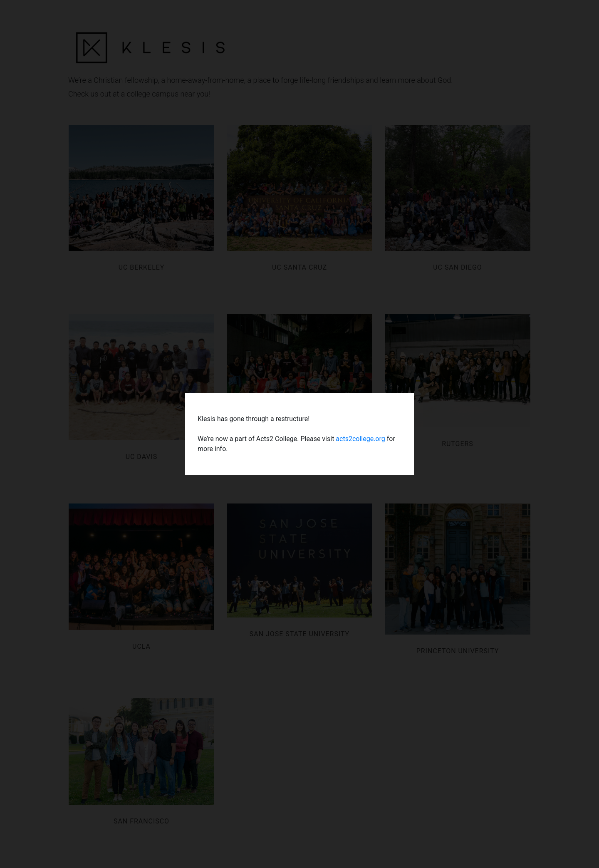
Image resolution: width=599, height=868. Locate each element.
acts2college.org (360, 439)
